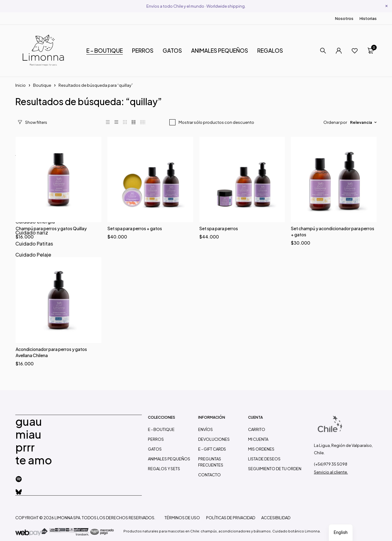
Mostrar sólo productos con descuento (216, 122)
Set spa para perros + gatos (135, 228)
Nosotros (344, 18)
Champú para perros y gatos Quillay (51, 228)
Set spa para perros (219, 228)
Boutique (42, 85)
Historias (368, 18)
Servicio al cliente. (331, 472)
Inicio (21, 85)
